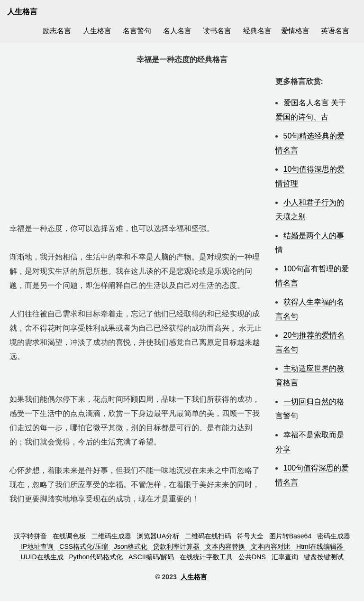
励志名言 (57, 31)
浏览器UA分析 (158, 536)
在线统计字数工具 (206, 557)
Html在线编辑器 (320, 546)
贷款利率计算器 (176, 546)
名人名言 (177, 31)
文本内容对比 (271, 546)
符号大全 (250, 536)
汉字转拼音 (30, 536)
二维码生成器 (111, 536)
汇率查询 (285, 557)
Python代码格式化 (96, 557)
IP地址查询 (37, 546)
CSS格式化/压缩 (84, 546)
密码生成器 (334, 536)
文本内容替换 (225, 546)
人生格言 (97, 31)
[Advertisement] (138, 141)
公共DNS (252, 557)
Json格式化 (131, 546)
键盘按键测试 (324, 557)
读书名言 (217, 31)
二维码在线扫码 (208, 536)
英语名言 (335, 31)
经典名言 (257, 31)
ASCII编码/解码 (151, 557)
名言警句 (137, 31)
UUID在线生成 (42, 557)
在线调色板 (69, 536)
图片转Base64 (290, 536)
